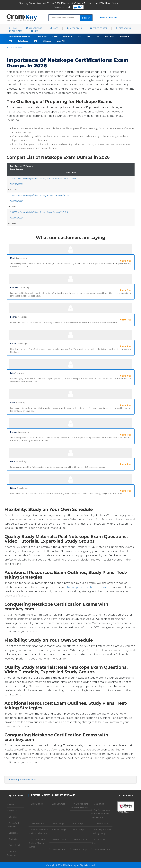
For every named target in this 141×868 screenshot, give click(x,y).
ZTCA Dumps (79, 830)
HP (89, 36)
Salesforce (23, 41)
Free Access (123, 28)
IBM (98, 36)
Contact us (14, 839)
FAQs (54, 28)
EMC (80, 36)
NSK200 (41, 212)
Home (13, 28)
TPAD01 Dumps (59, 839)
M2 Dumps (99, 804)
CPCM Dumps (58, 823)
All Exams (15, 31)
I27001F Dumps (101, 823)
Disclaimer (14, 833)
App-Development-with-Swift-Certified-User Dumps (101, 814)
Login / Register (109, 17)
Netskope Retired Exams (22, 780)
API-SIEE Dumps (59, 830)
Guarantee (14, 817)
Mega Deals (74, 28)
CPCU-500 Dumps (102, 849)
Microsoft (110, 36)
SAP (36, 41)
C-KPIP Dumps (58, 849)
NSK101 (43, 178)
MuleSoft (125, 36)
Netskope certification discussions (89, 587)
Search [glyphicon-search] (86, 18)
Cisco (55, 36)
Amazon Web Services (19, 36)
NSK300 (40, 195)
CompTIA (68, 36)
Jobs (34, 31)
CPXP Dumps (37, 804)
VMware (47, 41)
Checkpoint (41, 36)
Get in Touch (15, 845)
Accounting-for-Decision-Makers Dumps (37, 843)
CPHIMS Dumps (80, 839)
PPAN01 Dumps (80, 849)
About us (13, 811)
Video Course (99, 28)
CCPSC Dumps (58, 804)
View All (61, 41)
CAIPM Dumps (37, 823)
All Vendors (34, 28)
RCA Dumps (78, 823)
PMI (11, 41)
